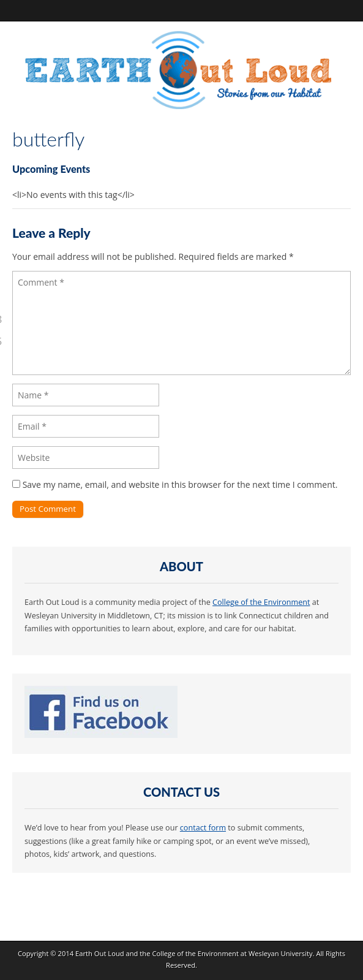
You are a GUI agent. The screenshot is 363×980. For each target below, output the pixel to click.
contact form (203, 828)
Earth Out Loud (100, 953)
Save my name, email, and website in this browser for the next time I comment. (180, 484)
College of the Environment (261, 602)
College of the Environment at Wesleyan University (232, 953)
